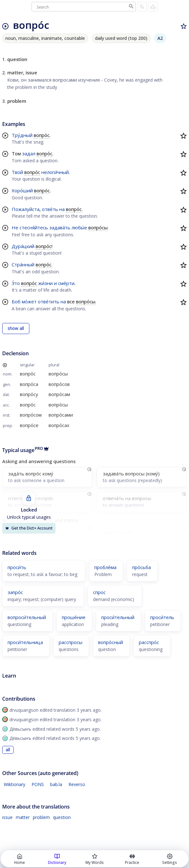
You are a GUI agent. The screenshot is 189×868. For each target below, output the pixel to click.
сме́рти (66, 283)
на (62, 209)
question (62, 817)
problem (41, 817)
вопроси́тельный (27, 617)
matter (23, 817)
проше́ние (74, 617)
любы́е (79, 227)
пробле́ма (105, 567)
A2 (160, 38)
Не (15, 227)
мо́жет (29, 301)
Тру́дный (22, 135)
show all (16, 328)
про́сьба (142, 567)
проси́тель (162, 617)
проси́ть (17, 567)
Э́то (16, 283)
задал (29, 153)
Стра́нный (23, 264)
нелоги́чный (55, 172)
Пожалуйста (26, 209)
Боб (16, 301)
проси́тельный (118, 617)
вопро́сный (111, 642)
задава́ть (60, 227)
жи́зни (45, 283)
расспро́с (149, 642)
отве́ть (50, 209)
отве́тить (49, 301)
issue (7, 817)
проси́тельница (25, 642)
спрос (99, 592)
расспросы (71, 642)
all (8, 750)
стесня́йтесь (34, 227)
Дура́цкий (23, 246)
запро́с (15, 592)
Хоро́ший (22, 190)
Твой (17, 172)
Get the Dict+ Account (29, 528)
